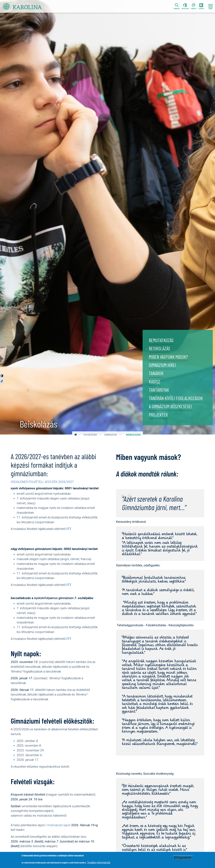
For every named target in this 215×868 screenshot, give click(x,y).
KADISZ (155, 382)
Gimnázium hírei (162, 365)
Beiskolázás (159, 349)
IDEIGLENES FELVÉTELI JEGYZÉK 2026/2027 (42, 482)
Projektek (158, 415)
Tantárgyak (159, 390)
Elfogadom (183, 858)
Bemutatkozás (161, 340)
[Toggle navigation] (211, 6)
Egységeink (90, 435)
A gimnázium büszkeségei (170, 407)
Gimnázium (111, 435)
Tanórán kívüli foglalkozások (176, 398)
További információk (99, 862)
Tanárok (156, 374)
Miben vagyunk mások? (168, 357)
